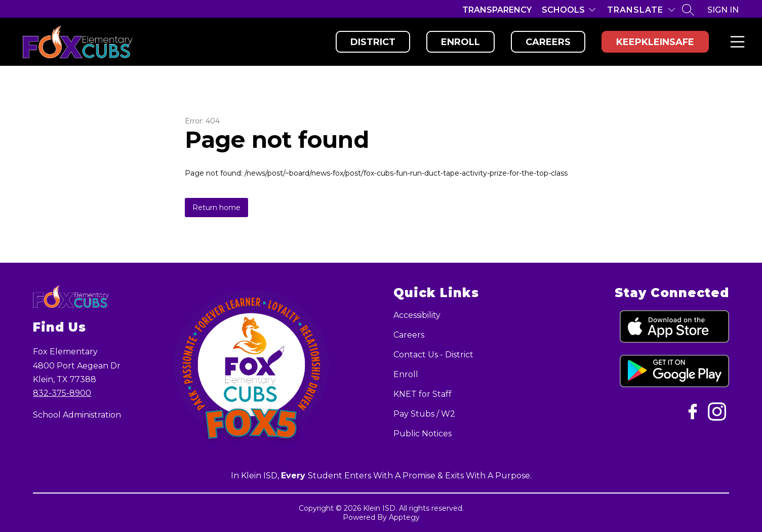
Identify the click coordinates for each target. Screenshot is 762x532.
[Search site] (688, 10)
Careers (548, 42)
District (373, 42)
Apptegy (404, 517)
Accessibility (417, 315)
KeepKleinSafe (655, 42)
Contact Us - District (433, 355)
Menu (735, 42)
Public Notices (423, 434)
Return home (216, 208)
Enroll (460, 42)
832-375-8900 (62, 393)
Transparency (497, 10)
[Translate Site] (641, 10)
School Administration (77, 415)
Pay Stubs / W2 (424, 414)
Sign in (723, 10)
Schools (563, 10)
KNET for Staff (423, 394)
